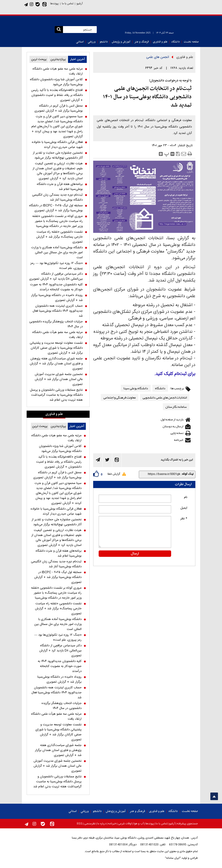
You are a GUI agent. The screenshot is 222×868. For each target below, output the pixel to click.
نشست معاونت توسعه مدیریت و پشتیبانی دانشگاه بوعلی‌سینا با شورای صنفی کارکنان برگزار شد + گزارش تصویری (56, 348)
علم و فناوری (160, 42)
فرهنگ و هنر (142, 42)
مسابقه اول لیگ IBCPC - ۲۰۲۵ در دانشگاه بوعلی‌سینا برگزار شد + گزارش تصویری (56, 208)
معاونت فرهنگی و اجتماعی (120, 397)
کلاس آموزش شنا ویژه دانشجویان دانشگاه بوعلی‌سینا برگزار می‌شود (56, 82)
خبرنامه (179, 440)
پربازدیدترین (58, 59)
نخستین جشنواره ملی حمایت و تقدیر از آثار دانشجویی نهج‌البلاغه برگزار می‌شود (58, 155)
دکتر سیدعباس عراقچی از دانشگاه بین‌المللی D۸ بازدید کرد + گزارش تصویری (56, 277)
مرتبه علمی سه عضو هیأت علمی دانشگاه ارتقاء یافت (58, 335)
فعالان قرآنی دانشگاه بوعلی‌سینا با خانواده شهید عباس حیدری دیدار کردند (57, 145)
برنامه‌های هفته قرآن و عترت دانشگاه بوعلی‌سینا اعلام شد (60, 187)
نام (186, 497)
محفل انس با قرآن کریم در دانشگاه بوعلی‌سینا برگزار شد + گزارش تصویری (59, 108)
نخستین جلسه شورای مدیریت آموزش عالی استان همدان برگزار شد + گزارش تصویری (59, 379)
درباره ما (102, 824)
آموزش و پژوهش (121, 42)
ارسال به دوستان (173, 426)
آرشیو (80, 4)
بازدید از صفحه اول (172, 419)
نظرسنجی (90, 824)
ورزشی (92, 42)
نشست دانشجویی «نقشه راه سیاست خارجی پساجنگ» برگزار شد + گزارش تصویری (59, 237)
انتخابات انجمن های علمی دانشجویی (165, 397)
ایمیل (184, 508)
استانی (80, 42)
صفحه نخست (191, 42)
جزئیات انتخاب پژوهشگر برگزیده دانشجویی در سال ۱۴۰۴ (56, 324)
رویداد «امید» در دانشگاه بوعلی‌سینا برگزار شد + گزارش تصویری (57, 298)
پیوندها (54, 4)
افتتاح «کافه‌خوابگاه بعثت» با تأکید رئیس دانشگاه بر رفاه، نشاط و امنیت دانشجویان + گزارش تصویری (57, 95)
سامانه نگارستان (176, 407)
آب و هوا (139, 824)
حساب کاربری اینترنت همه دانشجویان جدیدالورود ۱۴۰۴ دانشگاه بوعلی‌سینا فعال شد (58, 311)
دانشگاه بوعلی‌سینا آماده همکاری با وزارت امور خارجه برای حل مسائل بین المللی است (57, 253)
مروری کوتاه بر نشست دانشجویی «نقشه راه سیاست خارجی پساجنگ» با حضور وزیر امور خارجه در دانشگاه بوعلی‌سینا (58, 221)
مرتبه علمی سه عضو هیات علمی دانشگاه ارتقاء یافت (58, 71)
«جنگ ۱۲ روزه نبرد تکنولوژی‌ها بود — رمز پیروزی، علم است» (57, 266)
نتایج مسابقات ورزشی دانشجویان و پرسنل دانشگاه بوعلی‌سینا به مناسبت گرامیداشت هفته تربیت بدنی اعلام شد (56, 395)
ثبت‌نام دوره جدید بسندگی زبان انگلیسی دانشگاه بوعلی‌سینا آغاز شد (57, 197)
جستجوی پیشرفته (187, 824)
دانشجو (104, 42)
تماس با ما (68, 4)
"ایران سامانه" (173, 858)
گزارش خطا (114, 474)
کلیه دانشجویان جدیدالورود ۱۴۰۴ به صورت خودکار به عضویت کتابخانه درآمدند (56, 287)
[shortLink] (161, 474)
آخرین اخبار (77, 59)
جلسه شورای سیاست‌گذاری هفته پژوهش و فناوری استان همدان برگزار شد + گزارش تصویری (56, 364)
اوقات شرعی (125, 824)
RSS (80, 824)
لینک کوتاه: (187, 474)
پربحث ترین (39, 59)
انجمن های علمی (158, 57)
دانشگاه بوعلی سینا (136, 388)
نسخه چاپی (177, 433)
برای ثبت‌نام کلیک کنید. (175, 374)
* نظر (184, 519)
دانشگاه (176, 42)
